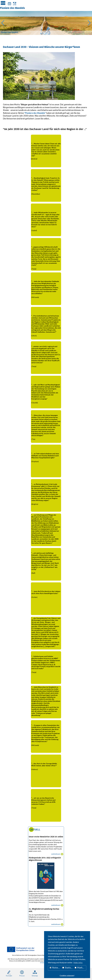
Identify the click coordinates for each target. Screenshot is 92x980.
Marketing (80, 968)
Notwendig (56, 968)
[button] (3, 23)
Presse (22, 973)
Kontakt (9, 973)
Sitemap (35, 973)
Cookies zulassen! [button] (67, 976)
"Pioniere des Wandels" (35, 113)
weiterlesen (56, 854)
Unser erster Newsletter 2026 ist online (46, 837)
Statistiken (68, 968)
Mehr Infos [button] (78, 962)
